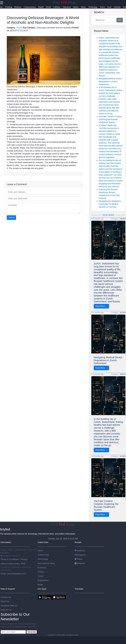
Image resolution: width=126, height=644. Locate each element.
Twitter (79, 559)
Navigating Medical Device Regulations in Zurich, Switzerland (110, 82)
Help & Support (8, 589)
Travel (41, 576)
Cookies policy (13, 564)
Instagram (80, 555)
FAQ (23, 564)
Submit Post (43, 555)
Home (40, 551)
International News (46, 563)
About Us (5, 601)
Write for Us (6, 610)
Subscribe (32, 632)
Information (6, 542)
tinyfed (123, 219)
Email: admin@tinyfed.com (13, 574)
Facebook (80, 551)
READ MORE (108, 215)
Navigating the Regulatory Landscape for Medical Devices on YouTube (110, 204)
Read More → (101, 306)
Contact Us (6, 597)
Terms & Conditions (10, 559)
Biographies (43, 580)
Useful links (43, 542)
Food (19, 28)
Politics (41, 572)
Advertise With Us (9, 606)
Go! (120, 20)
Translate (79, 589)
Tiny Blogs (65, 2)
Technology (43, 559)
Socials (78, 542)
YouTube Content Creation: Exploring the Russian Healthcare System (110, 119)
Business (42, 568)
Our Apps (42, 589)
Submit (11, 218)
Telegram (80, 563)
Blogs (40, 585)
